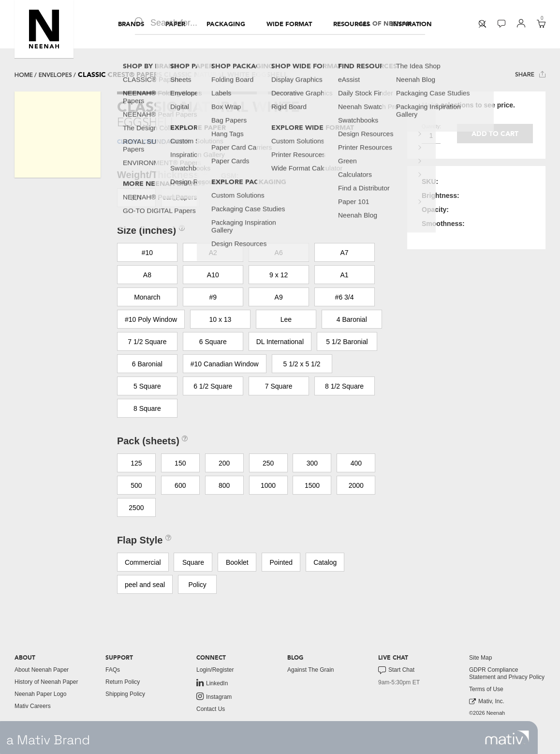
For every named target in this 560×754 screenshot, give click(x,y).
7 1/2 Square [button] (147, 342)
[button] (44, 29)
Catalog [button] (325, 562)
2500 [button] (136, 508)
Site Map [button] (480, 658)
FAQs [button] (113, 670)
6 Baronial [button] (147, 364)
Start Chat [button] (396, 670)
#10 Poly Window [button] (151, 319)
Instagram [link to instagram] (214, 696)
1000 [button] (268, 485)
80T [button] (136, 198)
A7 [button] (345, 253)
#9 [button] (213, 297)
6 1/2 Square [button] (213, 386)
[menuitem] (131, 24)
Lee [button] (286, 319)
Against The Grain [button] (311, 670)
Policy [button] (197, 585)
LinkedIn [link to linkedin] (212, 683)
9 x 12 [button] (279, 275)
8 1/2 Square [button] (344, 386)
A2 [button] (213, 253)
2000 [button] (356, 485)
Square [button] (193, 562)
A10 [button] (213, 275)
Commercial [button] (143, 562)
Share (530, 74)
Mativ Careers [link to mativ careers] (33, 706)
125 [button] (136, 463)
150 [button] (180, 463)
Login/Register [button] (215, 670)
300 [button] (312, 463)
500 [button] (136, 485)
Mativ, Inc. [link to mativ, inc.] (487, 701)
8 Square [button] (147, 408)
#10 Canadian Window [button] (225, 364)
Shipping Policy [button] (125, 694)
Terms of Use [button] (486, 689)
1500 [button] (312, 485)
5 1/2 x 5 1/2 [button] (302, 364)
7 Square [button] (279, 386)
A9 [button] (279, 297)
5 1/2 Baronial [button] (347, 342)
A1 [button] (345, 275)
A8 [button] (147, 275)
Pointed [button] (281, 562)
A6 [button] (279, 253)
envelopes (55, 75)
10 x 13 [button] (220, 319)
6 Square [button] (213, 342)
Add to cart (495, 134)
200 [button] (224, 463)
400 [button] (356, 463)
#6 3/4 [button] (345, 297)
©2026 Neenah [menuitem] (487, 713)
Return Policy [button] (123, 682)
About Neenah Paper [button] (42, 670)
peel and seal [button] (145, 585)
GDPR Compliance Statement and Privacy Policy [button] (507, 673)
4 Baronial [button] (352, 319)
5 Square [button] (147, 386)
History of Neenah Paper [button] (46, 682)
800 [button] (224, 485)
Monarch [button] (147, 297)
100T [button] (180, 198)
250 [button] (268, 463)
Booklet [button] (237, 562)
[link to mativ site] (507, 738)
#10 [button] (147, 253)
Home (24, 75)
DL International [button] (280, 342)
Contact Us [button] (211, 709)
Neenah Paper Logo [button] (40, 694)
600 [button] (180, 485)
